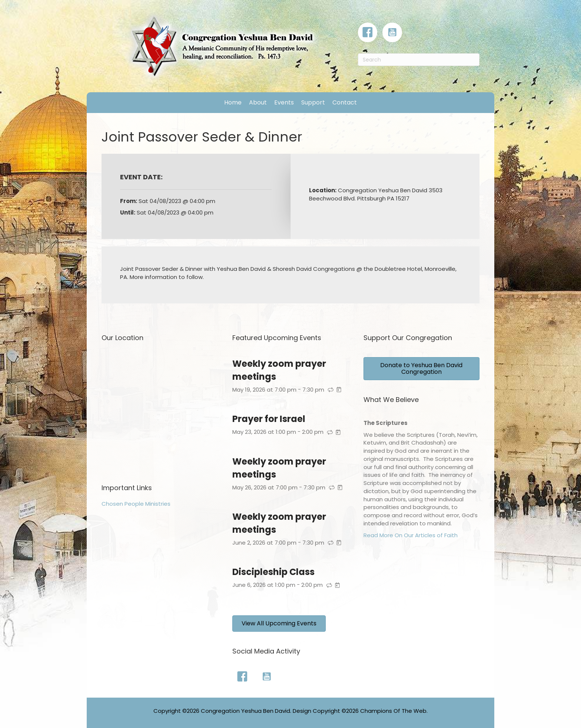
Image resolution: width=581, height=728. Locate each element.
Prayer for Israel (269, 419)
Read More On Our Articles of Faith (411, 535)
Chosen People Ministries (136, 504)
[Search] (419, 60)
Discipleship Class (273, 572)
